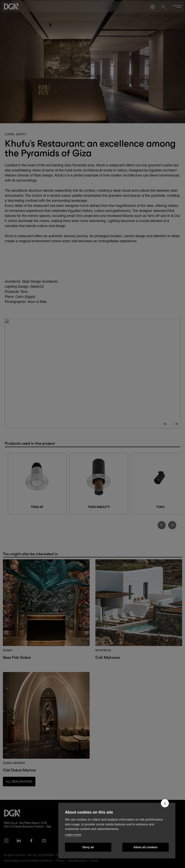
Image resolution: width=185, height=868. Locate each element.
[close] (165, 803)
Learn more (73, 835)
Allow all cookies (145, 847)
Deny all (88, 847)
